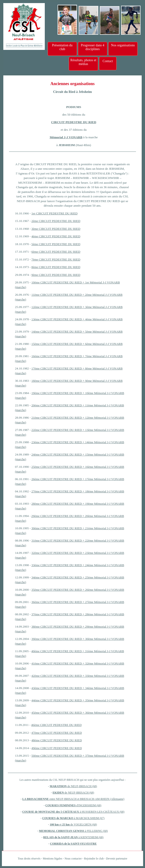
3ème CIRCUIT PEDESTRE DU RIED (56, 229)
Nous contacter (73, 859)
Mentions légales (53, 859)
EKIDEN (59, 793)
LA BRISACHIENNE (36, 799)
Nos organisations (123, 45)
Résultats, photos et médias (83, 62)
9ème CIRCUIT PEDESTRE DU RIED (56, 275)
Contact (108, 61)
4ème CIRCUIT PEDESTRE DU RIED (56, 236)
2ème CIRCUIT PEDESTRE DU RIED (56, 221)
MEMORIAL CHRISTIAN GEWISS (61, 831)
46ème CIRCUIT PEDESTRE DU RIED (57, 725)
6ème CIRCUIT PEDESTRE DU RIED (56, 252)
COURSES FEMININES (61, 805)
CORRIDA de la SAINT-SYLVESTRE (73, 844)
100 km (54, 825)
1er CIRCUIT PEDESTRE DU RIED (55, 213)
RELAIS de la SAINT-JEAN (60, 837)
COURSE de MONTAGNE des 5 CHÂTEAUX (51, 812)
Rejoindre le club (94, 859)
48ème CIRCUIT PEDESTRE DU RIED (57, 740)
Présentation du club (62, 47)
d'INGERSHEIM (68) (89, 805)
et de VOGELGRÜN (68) (78, 825)
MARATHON (58, 786)
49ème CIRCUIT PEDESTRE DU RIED (57, 748)
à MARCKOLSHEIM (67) (89, 818)
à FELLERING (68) (96, 831)
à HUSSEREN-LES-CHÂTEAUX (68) (102, 812)
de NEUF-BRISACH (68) (82, 786)
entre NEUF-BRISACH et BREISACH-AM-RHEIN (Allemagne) (87, 799)
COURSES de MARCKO (58, 818)
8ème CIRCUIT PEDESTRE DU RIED (56, 267)
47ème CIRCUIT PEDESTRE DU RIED (57, 733)
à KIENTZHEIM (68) (91, 837)
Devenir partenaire (117, 859)
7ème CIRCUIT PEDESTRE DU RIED (56, 259)
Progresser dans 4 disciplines (93, 47)
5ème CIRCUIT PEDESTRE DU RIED (56, 244)
